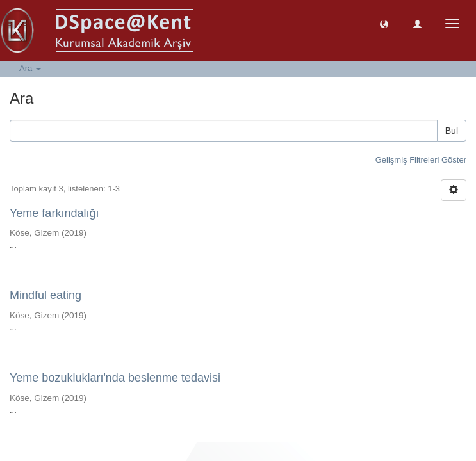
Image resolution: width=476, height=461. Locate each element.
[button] (384, 23)
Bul (452, 131)
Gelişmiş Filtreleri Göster (421, 160)
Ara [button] (30, 68)
